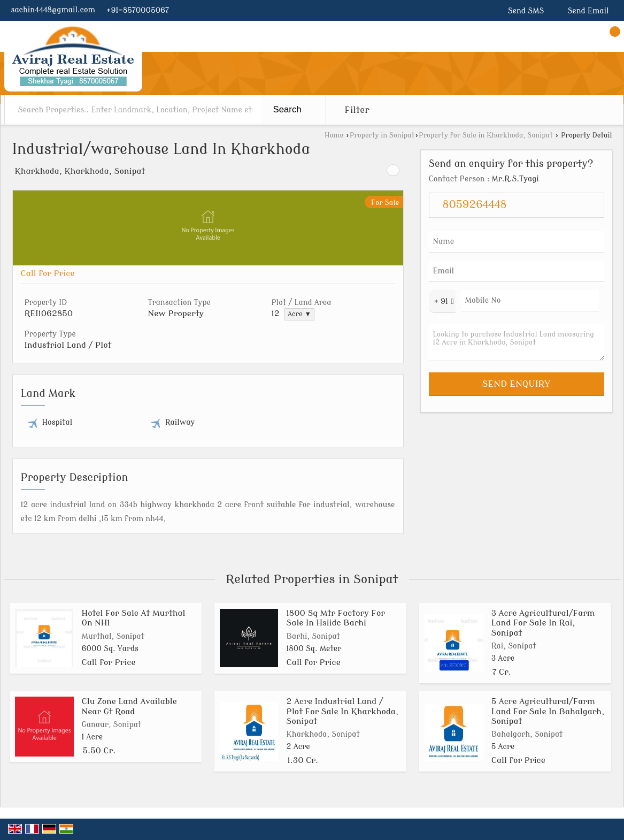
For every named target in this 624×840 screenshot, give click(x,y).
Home (334, 135)
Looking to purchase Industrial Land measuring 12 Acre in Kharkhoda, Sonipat (517, 342)
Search (287, 109)
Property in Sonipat (382, 135)
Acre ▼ (299, 314)
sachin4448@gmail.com (53, 10)
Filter (357, 110)
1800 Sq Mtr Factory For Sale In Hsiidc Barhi (336, 618)
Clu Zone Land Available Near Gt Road (129, 706)
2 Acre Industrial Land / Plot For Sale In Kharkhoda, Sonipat (343, 711)
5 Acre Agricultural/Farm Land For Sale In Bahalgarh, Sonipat (548, 711)
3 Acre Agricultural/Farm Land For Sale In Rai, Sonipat (543, 623)
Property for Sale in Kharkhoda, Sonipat (486, 135)
